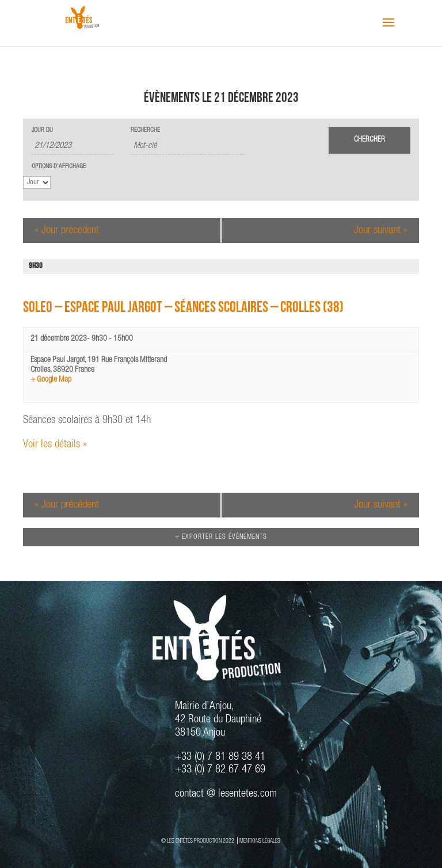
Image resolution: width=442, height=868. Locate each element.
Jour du (42, 130)
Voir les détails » (55, 445)
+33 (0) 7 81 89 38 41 (220, 757)
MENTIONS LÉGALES (260, 842)
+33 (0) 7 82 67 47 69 (220, 770)
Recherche (145, 130)
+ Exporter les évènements (221, 537)
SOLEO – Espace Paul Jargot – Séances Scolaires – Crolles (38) (183, 309)
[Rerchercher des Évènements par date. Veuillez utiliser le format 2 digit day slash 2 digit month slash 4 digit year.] (73, 146)
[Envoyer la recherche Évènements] (369, 140)
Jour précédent (67, 231)
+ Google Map (51, 380)
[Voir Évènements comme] (37, 182)
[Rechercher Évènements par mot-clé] (188, 146)
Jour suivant (381, 231)
